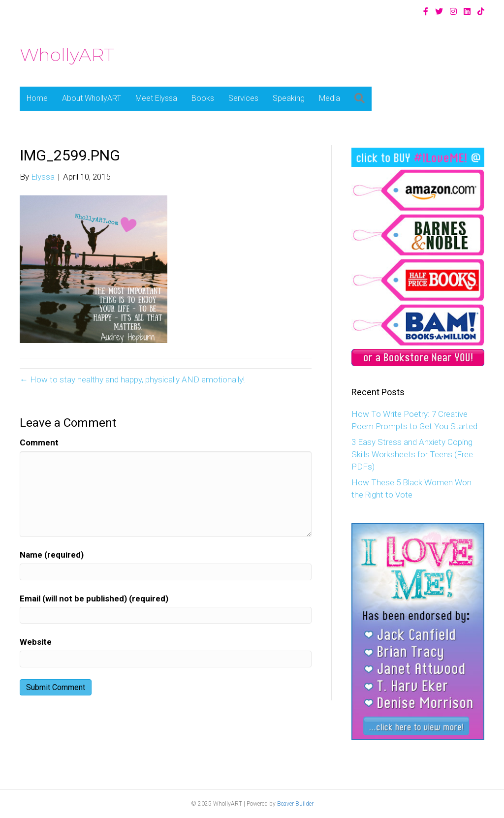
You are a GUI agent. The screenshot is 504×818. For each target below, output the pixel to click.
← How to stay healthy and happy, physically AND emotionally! (132, 379)
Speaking (289, 98)
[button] (360, 99)
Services (243, 98)
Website (36, 642)
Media (330, 98)
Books (203, 98)
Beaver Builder (295, 804)
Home (37, 98)
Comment (39, 442)
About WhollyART (92, 98)
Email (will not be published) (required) (94, 598)
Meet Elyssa (156, 98)
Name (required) (52, 555)
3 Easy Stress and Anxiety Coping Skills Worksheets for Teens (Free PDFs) (412, 454)
